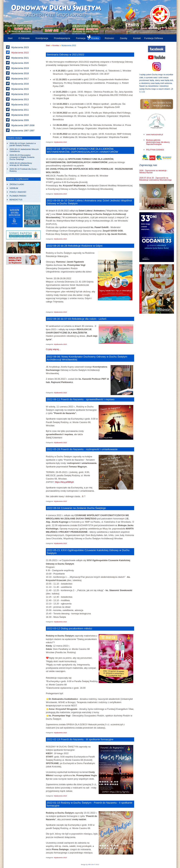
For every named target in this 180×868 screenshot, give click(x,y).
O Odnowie (24, 38)
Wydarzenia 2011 (20, 110)
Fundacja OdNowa (154, 38)
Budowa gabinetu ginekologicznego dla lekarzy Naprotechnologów (158, 142)
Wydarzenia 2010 (20, 115)
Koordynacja (42, 38)
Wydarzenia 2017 (20, 79)
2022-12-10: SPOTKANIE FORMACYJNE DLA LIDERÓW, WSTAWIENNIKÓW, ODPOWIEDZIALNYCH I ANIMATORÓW (82, 150)
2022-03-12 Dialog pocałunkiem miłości (69, 628)
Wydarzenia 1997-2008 (23, 125)
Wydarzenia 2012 (20, 105)
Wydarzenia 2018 (20, 73)
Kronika (95, 38)
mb (89, 865)
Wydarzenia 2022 (20, 53)
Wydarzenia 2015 (20, 89)
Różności (109, 38)
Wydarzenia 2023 (20, 47)
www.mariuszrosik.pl (155, 134)
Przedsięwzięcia (62, 38)
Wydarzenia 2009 (20, 120)
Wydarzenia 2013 (20, 99)
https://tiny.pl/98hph (64, 482)
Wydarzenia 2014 (20, 94)
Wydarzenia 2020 (20, 63)
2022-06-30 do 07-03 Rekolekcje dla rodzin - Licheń (76, 319)
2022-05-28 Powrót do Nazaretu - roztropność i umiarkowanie (82, 449)
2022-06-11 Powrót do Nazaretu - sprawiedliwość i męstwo (81, 399)
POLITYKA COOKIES (155, 150)
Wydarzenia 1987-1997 (23, 131)
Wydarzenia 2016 (20, 84)
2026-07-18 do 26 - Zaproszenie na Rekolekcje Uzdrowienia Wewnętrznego (156, 179)
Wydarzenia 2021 (20, 58)
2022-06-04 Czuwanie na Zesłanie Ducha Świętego (76, 508)
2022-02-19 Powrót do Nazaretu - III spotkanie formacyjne (80, 739)
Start (10, 38)
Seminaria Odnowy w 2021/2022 (66, 54)
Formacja (81, 38)
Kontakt (137, 38)
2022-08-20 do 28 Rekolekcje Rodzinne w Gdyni (75, 246)
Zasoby (124, 38)
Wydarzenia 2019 (20, 68)
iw (93, 865)
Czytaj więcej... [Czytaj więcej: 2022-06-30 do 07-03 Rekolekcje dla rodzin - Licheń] (53, 349)
